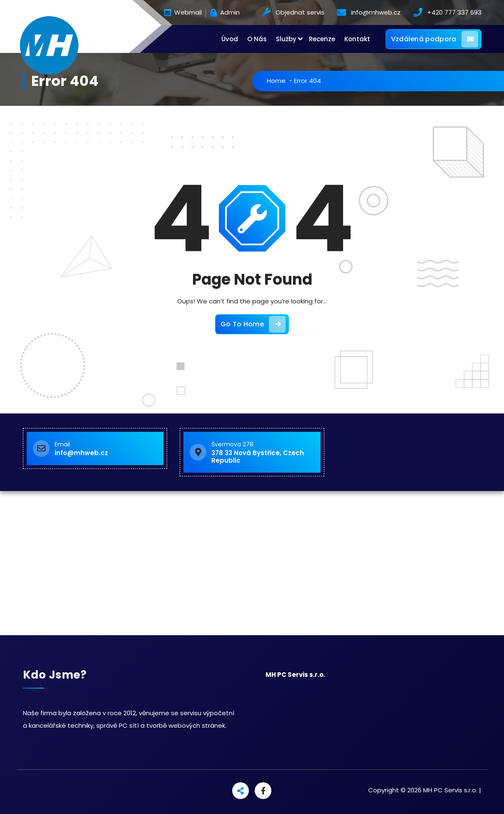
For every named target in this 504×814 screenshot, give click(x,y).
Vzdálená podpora (435, 39)
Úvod (230, 39)
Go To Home (253, 324)
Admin (225, 13)
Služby (286, 39)
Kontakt (357, 39)
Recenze (322, 39)
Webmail (183, 13)
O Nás (257, 39)
